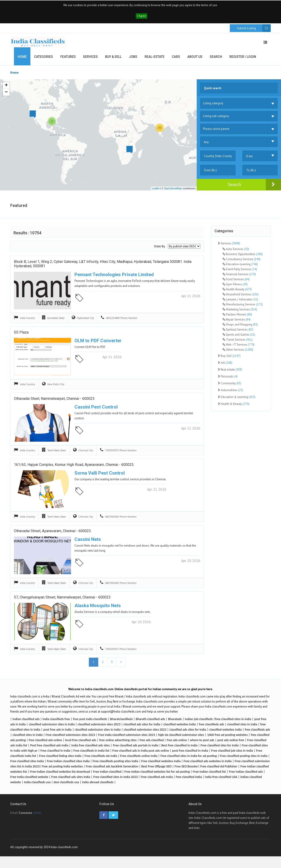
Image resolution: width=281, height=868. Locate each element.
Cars (176, 61)
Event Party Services (240, 273)
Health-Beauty (237, 293)
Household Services (241, 298)
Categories (44, 61)
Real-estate (155, 61)
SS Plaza (21, 338)
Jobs (133, 61)
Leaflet (156, 192)
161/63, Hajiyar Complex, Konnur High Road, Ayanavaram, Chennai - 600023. (74, 470)
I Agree (142, 20)
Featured (68, 61)
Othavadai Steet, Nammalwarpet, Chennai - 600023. (55, 404)
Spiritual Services (238, 334)
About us (195, 61)
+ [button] (6, 90)
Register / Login (243, 61)
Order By (159, 250)
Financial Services (239, 278)
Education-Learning (240, 268)
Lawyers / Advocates (240, 303)
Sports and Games (239, 339)
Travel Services (238, 344)
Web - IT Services (239, 349)
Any (206, 146)
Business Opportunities (243, 258)
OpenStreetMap (173, 192)
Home (22, 61)
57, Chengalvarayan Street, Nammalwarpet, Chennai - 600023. (63, 603)
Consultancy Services (241, 263)
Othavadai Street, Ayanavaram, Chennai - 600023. (53, 536)
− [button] (6, 96)
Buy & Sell (113, 61)
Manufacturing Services (243, 308)
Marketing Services (240, 314)
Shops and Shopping (240, 329)
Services (90, 61)
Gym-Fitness (235, 288)
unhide (37, 820)
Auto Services (236, 253)
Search (216, 61)
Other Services (238, 354)
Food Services (236, 283)
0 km (249, 160)
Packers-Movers (237, 319)
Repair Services (237, 324)
